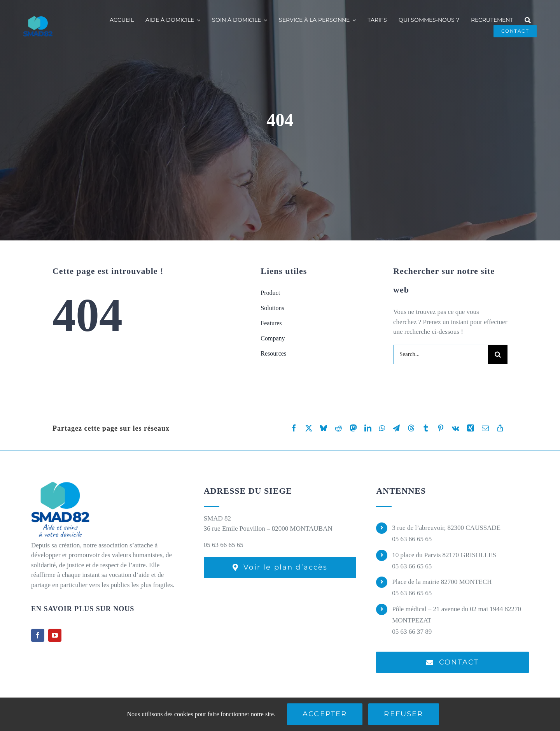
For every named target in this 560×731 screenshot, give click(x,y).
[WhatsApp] (382, 428)
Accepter (325, 714)
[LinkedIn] (368, 428)
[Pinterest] (441, 428)
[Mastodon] (353, 428)
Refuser (403, 714)
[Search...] (441, 354)
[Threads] (411, 428)
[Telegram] (396, 428)
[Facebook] (294, 428)
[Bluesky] (324, 428)
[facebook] (38, 635)
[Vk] (456, 428)
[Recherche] (528, 20)
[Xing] (471, 428)
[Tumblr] (426, 428)
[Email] (485, 428)
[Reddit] (338, 428)
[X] (309, 428)
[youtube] (55, 635)
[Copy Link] (500, 428)
